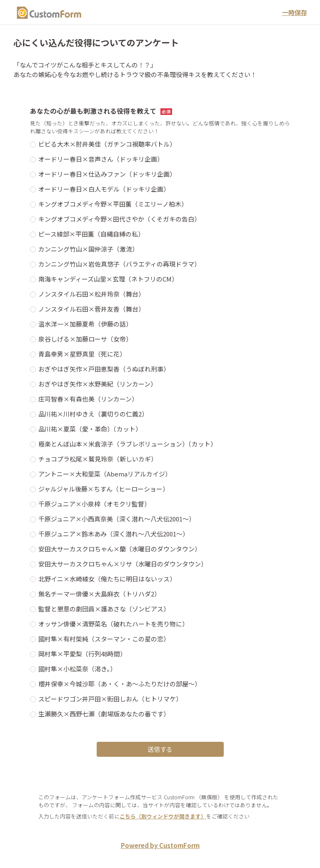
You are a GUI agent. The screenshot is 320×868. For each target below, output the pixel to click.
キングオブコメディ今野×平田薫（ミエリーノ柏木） (113, 204)
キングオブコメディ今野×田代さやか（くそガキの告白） (119, 219)
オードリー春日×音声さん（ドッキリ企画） (101, 159)
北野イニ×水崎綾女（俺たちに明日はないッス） (107, 579)
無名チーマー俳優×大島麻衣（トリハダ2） (99, 594)
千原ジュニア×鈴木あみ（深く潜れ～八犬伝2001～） (114, 534)
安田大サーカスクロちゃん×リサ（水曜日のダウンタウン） (123, 564)
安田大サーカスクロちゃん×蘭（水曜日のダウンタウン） (120, 549)
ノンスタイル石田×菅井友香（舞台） (91, 309)
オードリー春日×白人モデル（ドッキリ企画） (104, 189)
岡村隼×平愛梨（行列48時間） (82, 654)
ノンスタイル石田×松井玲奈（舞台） (91, 294)
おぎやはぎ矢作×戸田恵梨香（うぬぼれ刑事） (104, 369)
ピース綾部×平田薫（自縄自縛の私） (91, 234)
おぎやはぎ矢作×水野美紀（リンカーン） (97, 384)
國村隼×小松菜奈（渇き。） (77, 669)
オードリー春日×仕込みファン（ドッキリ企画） (107, 174)
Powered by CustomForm (160, 845)
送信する (160, 749)
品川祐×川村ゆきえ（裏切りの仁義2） (93, 414)
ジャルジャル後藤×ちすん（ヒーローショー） (104, 489)
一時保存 (295, 12)
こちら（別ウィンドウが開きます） (163, 816)
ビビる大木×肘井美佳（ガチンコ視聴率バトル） (107, 144)
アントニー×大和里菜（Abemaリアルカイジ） (105, 474)
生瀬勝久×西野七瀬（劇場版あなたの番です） (104, 714)
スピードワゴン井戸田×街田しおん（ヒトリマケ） (110, 699)
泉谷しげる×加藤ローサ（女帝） (85, 339)
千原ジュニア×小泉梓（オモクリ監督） (94, 504)
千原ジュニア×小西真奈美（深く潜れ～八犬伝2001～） (117, 519)
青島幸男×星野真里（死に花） (82, 354)
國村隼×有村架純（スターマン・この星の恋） (104, 639)
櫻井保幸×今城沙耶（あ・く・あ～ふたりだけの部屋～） (120, 684)
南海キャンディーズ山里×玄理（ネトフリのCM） (108, 279)
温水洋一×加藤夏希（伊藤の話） (85, 324)
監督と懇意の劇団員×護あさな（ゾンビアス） (104, 609)
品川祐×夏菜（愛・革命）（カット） (90, 429)
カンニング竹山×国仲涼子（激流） (88, 249)
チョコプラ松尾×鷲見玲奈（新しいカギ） (98, 459)
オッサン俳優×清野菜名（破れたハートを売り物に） (113, 624)
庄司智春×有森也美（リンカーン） (88, 399)
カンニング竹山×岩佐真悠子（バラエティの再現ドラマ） (119, 264)
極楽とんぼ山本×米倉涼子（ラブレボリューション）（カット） (127, 444)
